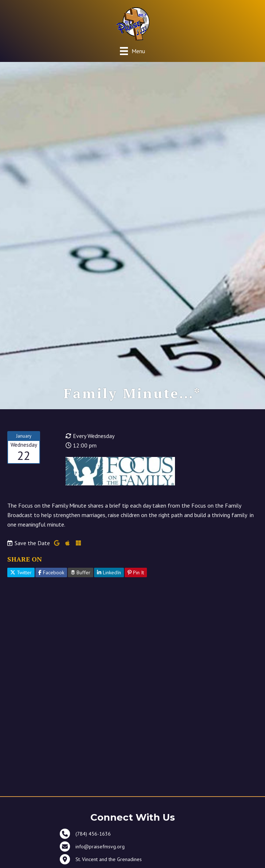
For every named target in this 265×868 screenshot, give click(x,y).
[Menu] (132, 51)
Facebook (51, 572)
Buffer (81, 572)
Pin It (136, 572)
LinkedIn (109, 572)
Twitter (21, 572)
